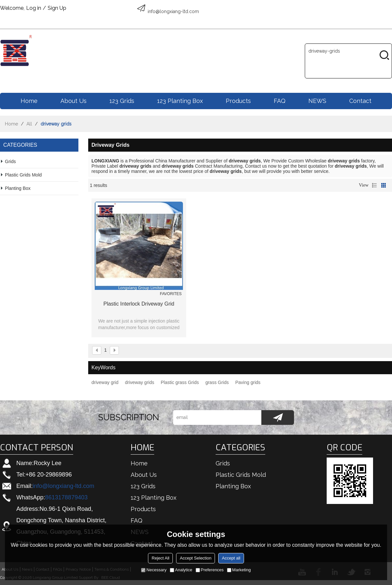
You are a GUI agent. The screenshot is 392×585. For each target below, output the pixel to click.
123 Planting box (180, 101)
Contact (360, 101)
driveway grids (139, 382)
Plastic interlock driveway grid (139, 304)
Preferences (210, 570)
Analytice (181, 570)
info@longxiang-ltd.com (63, 486)
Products (238, 101)
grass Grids (217, 382)
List (374, 185)
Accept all (231, 558)
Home (29, 101)
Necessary (154, 570)
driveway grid (105, 382)
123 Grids (122, 101)
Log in (34, 8)
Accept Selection (196, 558)
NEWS (317, 101)
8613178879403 (66, 497)
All (29, 124)
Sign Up (57, 8)
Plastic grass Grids (180, 382)
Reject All (160, 558)
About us (73, 101)
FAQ (280, 101)
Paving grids (248, 382)
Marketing (239, 570)
